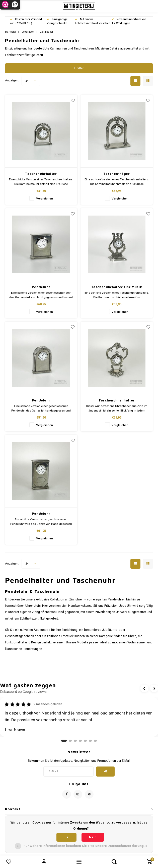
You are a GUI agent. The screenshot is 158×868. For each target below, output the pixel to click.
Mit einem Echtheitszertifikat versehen (93, 21)
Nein (93, 837)
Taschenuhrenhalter (117, 400)
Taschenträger (116, 174)
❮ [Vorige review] (144, 688)
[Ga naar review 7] (95, 741)
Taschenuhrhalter (41, 174)
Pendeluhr (41, 287)
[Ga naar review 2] (70, 741)
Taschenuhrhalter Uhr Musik (117, 287)
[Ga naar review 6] (90, 741)
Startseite (10, 32)
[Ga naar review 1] (64, 741)
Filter (79, 68)
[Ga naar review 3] (75, 741)
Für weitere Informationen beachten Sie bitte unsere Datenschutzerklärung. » (85, 846)
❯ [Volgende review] (154, 688)
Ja (66, 837)
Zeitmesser (47, 32)
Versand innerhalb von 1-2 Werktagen (129, 21)
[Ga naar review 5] (85, 741)
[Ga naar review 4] (80, 741)
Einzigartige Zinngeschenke (57, 21)
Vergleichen (45, 199)
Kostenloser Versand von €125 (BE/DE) (26, 21)
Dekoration (28, 32)
